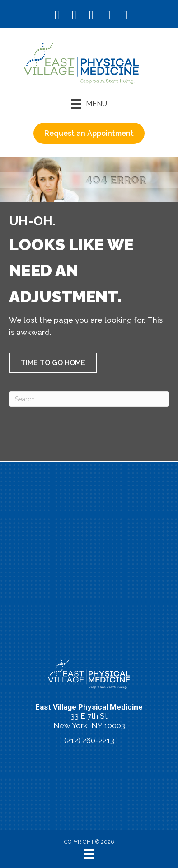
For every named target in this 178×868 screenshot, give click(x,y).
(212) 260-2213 (89, 740)
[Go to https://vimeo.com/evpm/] (108, 16)
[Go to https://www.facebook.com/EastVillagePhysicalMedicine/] (57, 16)
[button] (53, 363)
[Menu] (89, 104)
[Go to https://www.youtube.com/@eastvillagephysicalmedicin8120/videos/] (91, 16)
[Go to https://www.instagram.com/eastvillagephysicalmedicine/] (74, 16)
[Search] (89, 399)
